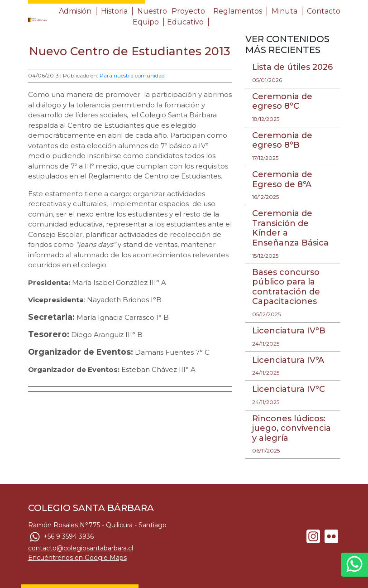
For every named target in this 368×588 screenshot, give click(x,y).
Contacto (324, 11)
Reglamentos (238, 11)
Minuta (284, 11)
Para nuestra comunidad (132, 75)
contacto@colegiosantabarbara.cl (81, 548)
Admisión (75, 11)
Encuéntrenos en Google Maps (77, 558)
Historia (114, 11)
